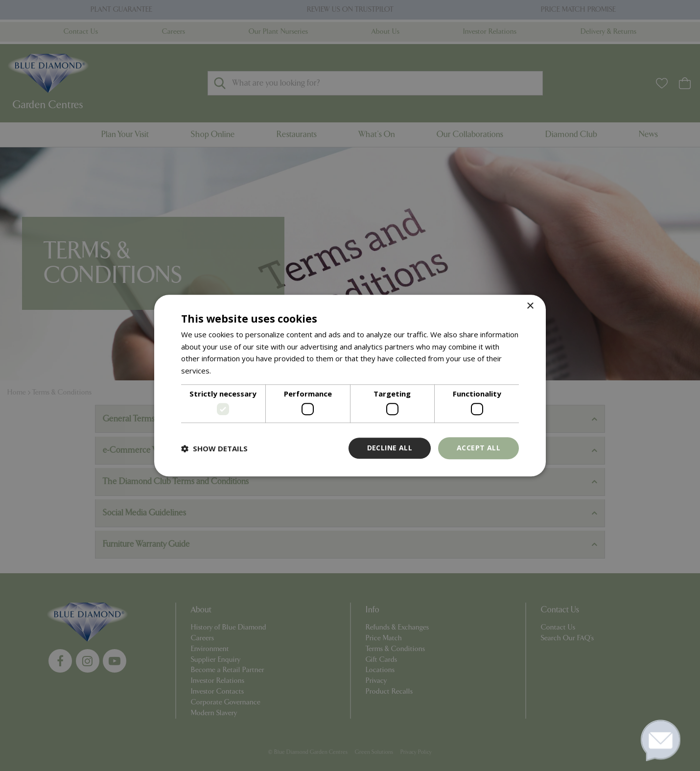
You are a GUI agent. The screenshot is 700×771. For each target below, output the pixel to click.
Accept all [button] (478, 448)
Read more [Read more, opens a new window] (232, 371)
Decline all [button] (390, 448)
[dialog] (350, 386)
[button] (214, 448)
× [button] (530, 306)
